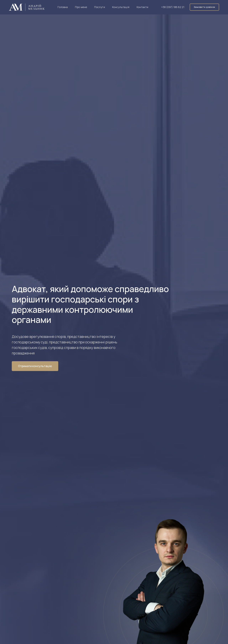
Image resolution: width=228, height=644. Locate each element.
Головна (63, 7)
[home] (27, 7)
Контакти (142, 7)
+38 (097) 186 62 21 (173, 7)
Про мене (81, 7)
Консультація (121, 7)
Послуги (100, 7)
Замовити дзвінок (204, 7)
